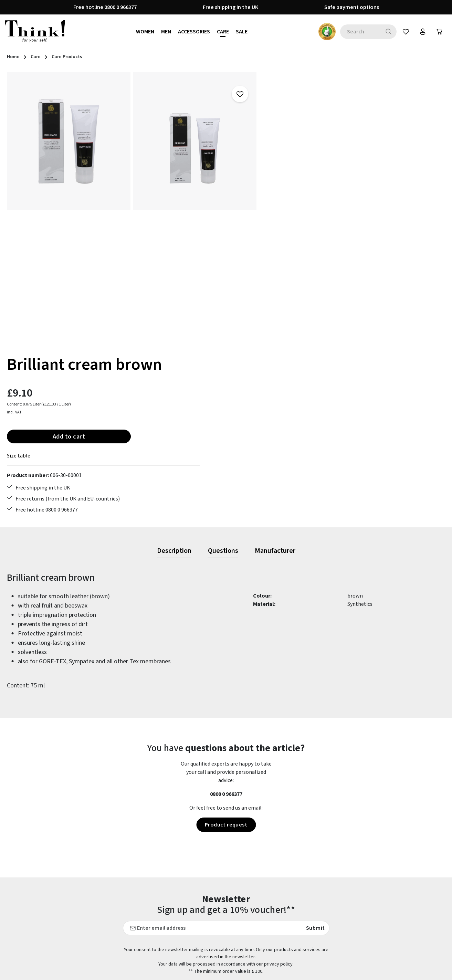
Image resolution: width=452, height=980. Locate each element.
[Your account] (422, 32)
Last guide (170, 923)
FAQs (164, 911)
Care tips (168, 886)
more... (437, 962)
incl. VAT (278, 124)
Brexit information (293, 898)
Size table (282, 168)
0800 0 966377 (226, 620)
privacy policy (278, 790)
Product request (226, 651)
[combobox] (359, 32)
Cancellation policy (293, 911)
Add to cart (333, 148)
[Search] (387, 32)
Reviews (280, 973)
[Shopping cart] (439, 32)
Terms (278, 948)
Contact (167, 898)
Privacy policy (287, 936)
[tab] (174, 377)
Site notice (283, 960)
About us (281, 886)
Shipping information (183, 973)
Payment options (178, 936)
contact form (47, 914)
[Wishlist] (405, 32)
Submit (315, 754)
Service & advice (176, 960)
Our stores (283, 923)
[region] (132, 209)
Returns (167, 948)
